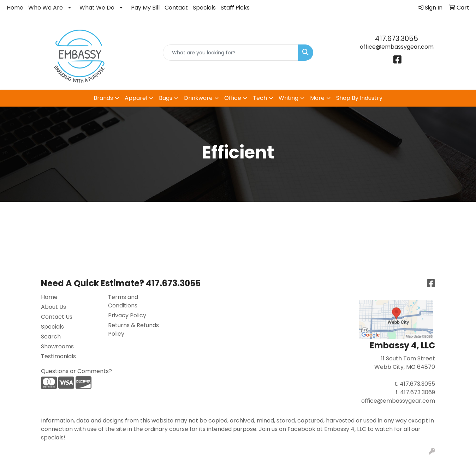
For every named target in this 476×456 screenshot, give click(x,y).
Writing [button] (288, 98)
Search (51, 337)
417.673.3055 (397, 38)
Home (15, 8)
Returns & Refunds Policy (133, 329)
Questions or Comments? (76, 371)
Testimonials (58, 356)
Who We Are (46, 8)
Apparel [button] (136, 98)
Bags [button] (166, 98)
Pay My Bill (145, 8)
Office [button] (233, 98)
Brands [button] (103, 98)
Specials (204, 8)
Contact (176, 8)
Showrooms (57, 346)
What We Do (97, 8)
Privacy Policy (127, 315)
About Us (53, 307)
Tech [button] (260, 98)
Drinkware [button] (198, 98)
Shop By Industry (359, 98)
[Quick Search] (230, 53)
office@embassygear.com (397, 47)
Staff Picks (235, 8)
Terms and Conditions (123, 301)
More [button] (317, 98)
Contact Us (57, 317)
